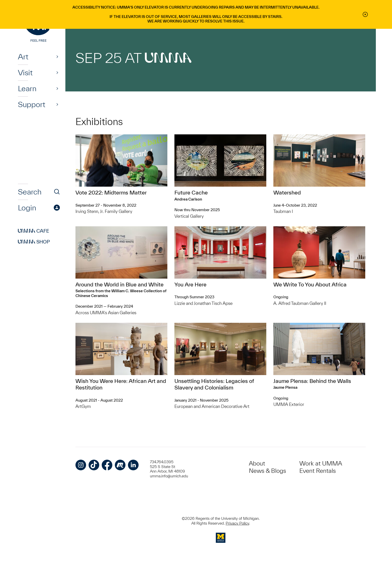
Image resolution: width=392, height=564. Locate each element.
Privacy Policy (237, 523)
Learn (27, 88)
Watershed (287, 192)
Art (23, 57)
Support (32, 104)
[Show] (57, 57)
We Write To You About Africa (310, 284)
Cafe (34, 231)
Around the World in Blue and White (120, 284)
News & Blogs (267, 471)
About (257, 463)
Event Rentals (318, 471)
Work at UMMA (321, 463)
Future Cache (191, 192)
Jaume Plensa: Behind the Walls (312, 381)
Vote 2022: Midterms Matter (111, 192)
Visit (25, 72)
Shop (34, 242)
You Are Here (190, 284)
